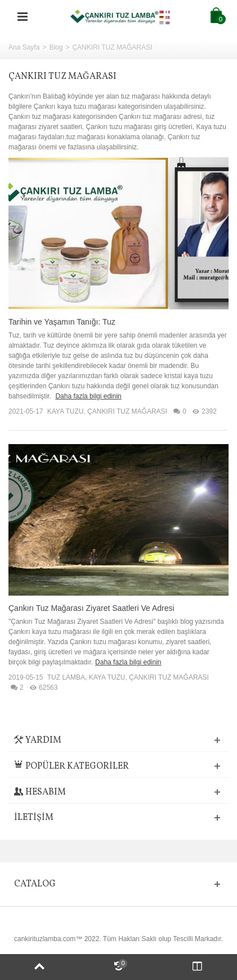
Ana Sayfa (24, 47)
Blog (56, 47)
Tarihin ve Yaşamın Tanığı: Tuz (62, 322)
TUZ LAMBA (66, 677)
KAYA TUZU (66, 411)
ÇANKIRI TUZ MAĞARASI (127, 411)
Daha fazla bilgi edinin (88, 396)
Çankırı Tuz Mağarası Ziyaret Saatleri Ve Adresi (91, 608)
